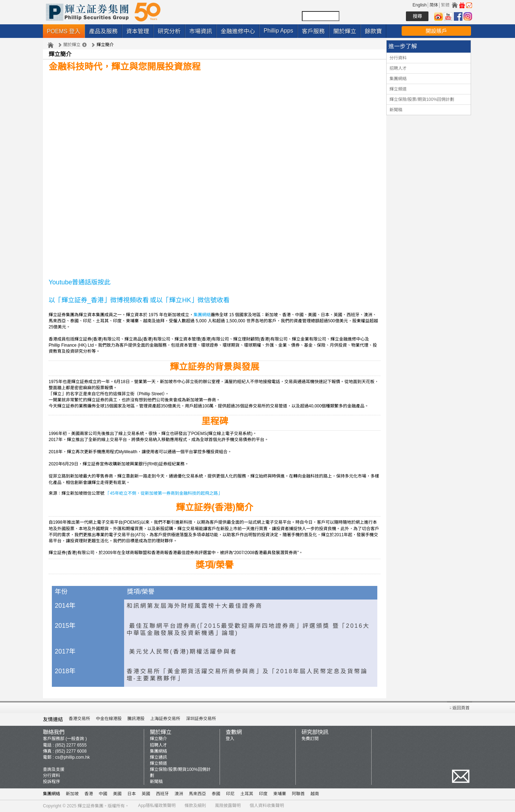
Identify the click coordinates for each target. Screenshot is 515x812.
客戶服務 (313, 31)
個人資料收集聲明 (267, 806)
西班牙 (162, 794)
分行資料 (398, 58)
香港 (89, 794)
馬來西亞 (197, 794)
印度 (263, 794)
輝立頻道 (398, 89)
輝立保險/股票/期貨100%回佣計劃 (422, 99)
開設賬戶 (436, 31)
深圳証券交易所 (201, 719)
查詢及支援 (54, 769)
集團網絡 (202, 315)
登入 (230, 739)
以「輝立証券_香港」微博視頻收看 (99, 300)
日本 (132, 794)
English (420, 5)
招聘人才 (398, 68)
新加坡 (72, 794)
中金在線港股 (109, 719)
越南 (315, 794)
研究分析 (169, 31)
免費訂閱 (310, 739)
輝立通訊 (158, 757)
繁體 (445, 5)
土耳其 (247, 794)
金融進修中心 (238, 31)
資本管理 (138, 31)
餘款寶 (373, 31)
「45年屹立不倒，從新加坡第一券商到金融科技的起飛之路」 (164, 493)
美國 (117, 794)
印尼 (230, 794)
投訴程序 (51, 782)
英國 (146, 794)
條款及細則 (195, 806)
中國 (103, 794)
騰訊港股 (136, 719)
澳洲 (179, 794)
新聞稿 (396, 110)
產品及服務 (103, 31)
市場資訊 (201, 31)
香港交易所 (79, 719)
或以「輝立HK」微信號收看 (190, 300)
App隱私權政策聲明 (157, 806)
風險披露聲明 (228, 806)
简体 (434, 5)
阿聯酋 (298, 794)
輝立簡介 (158, 739)
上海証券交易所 (165, 719)
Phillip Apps (278, 31)
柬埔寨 (280, 794)
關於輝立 (345, 31)
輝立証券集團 (90, 806)
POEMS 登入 (64, 31)
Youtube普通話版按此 (80, 282)
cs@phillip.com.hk (72, 757)
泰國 (216, 794)
